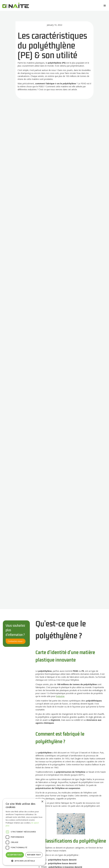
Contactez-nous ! (16, 641)
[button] (105, 6)
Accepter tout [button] (15, 855)
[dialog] (24, 832)
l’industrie (60, 696)
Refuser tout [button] (34, 855)
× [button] (42, 802)
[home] (16, 6)
